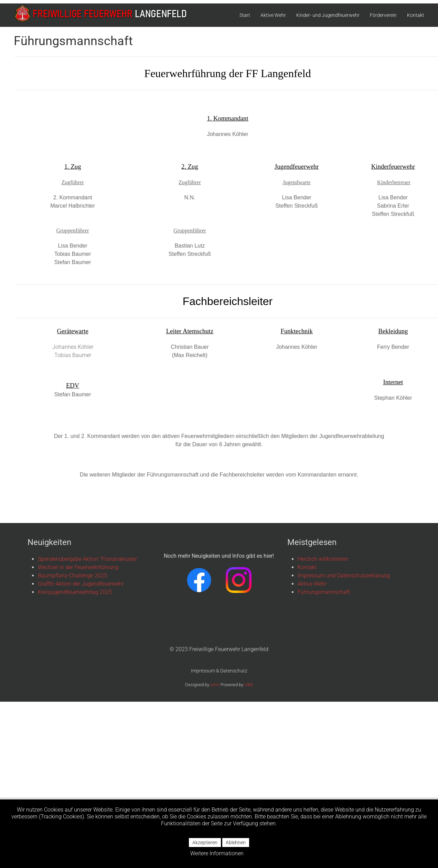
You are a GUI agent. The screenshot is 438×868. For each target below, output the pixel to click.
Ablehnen (236, 843)
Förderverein (383, 15)
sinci (215, 685)
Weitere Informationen (217, 853)
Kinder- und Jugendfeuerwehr (328, 15)
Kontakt (416, 15)
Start (245, 15)
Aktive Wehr (273, 15)
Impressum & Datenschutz (219, 671)
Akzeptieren (205, 843)
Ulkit (249, 685)
